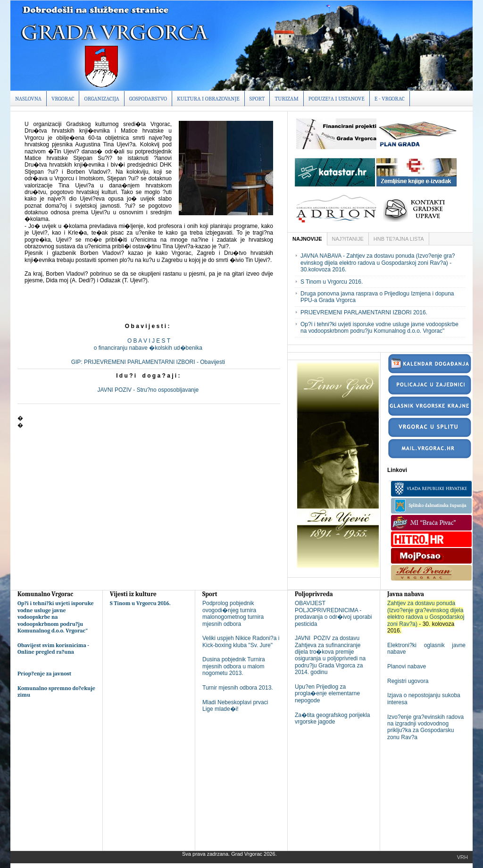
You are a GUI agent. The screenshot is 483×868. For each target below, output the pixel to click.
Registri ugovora (408, 681)
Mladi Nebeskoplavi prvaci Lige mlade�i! (235, 706)
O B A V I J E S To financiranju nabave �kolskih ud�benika (149, 344)
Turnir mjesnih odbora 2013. (238, 688)
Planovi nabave (407, 666)
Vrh (462, 857)
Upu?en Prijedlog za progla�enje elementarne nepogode (327, 694)
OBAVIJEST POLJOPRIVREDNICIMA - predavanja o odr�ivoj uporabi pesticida (333, 613)
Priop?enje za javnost (44, 674)
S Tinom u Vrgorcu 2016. (332, 282)
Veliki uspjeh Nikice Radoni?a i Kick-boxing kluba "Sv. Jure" (241, 641)
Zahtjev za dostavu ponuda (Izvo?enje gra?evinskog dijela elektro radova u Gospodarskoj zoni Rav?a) (426, 613)
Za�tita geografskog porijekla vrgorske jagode (332, 718)
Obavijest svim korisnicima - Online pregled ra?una (53, 649)
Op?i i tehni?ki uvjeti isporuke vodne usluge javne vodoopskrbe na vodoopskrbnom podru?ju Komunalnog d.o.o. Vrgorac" (379, 328)
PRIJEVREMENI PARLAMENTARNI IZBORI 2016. (364, 312)
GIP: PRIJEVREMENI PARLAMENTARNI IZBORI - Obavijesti (149, 362)
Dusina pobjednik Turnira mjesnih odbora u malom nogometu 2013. (234, 666)
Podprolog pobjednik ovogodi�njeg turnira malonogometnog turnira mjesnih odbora (233, 613)
